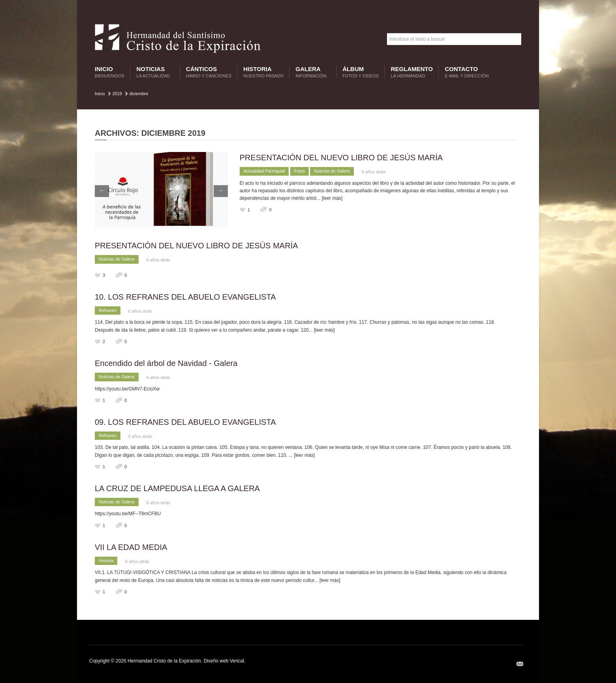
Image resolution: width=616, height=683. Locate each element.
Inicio (110, 72)
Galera (312, 72)
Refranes (108, 310)
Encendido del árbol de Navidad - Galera (166, 363)
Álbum (361, 72)
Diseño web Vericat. (225, 661)
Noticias (154, 72)
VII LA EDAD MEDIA (131, 547)
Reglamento (412, 72)
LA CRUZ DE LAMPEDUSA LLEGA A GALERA (177, 488)
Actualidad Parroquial (264, 171)
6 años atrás (374, 172)
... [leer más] (329, 198)
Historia (263, 72)
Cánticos (209, 72)
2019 (117, 94)
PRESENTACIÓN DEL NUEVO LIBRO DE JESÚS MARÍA (341, 158)
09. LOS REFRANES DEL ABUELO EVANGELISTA (185, 422)
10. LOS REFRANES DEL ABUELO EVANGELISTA (185, 297)
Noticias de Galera (332, 171)
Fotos (300, 171)
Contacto (467, 72)
